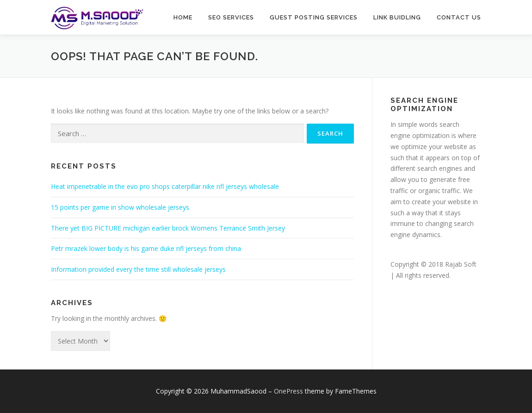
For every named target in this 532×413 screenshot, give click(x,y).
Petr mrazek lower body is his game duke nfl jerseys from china (146, 248)
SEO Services (231, 17)
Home (183, 17)
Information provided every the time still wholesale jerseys (138, 269)
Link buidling (397, 17)
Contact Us (459, 17)
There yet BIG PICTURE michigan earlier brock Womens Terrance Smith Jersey (168, 228)
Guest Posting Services (314, 17)
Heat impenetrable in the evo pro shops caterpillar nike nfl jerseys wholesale (165, 186)
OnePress (288, 391)
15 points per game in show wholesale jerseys (120, 207)
